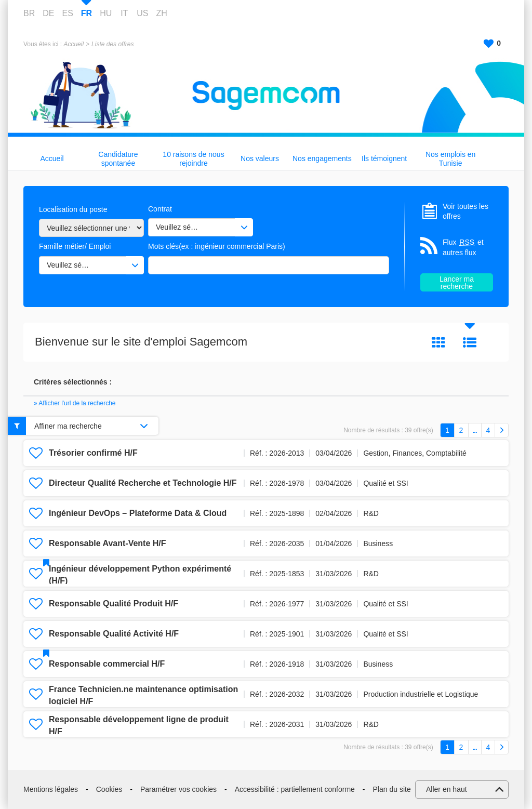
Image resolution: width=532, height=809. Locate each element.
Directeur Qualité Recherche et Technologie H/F (143, 483)
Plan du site (392, 789)
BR (29, 13)
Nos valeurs (260, 158)
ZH (161, 13)
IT (124, 13)
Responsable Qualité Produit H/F (114, 604)
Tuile (438, 342)
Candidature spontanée (118, 159)
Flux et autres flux (463, 247)
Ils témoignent (384, 158)
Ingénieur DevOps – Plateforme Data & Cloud (138, 513)
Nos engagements (322, 158)
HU (106, 13)
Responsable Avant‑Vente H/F (108, 543)
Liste (470, 342)
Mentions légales (51, 789)
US (142, 13)
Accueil (74, 44)
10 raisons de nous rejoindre (193, 159)
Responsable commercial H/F (107, 664)
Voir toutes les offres (465, 211)
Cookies (109, 789)
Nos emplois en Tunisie (451, 159)
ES (67, 13)
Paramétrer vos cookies (178, 789)
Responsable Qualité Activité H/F (114, 634)
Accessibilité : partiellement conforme (295, 789)
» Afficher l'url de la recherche (75, 403)
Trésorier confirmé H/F (93, 453)
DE (48, 13)
